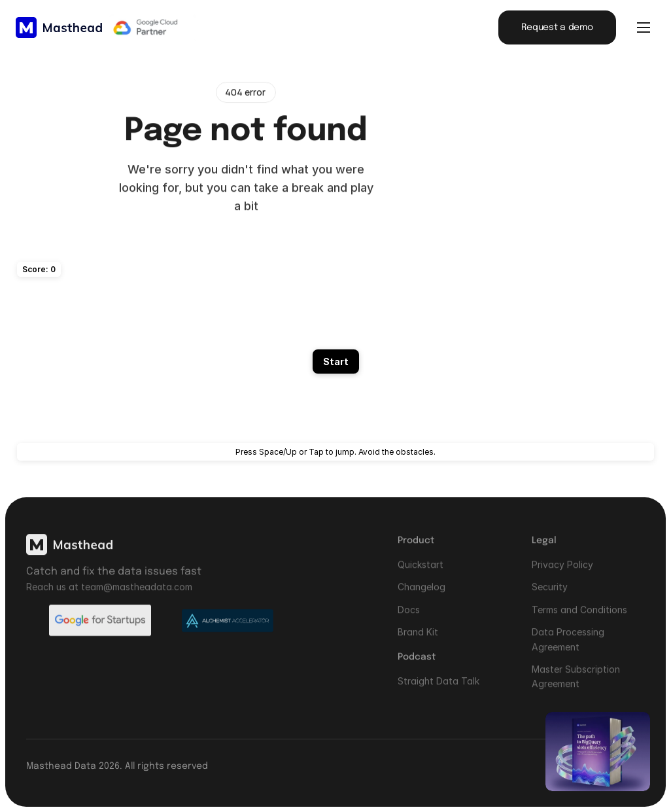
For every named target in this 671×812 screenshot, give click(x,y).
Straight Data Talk (439, 687)
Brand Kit (418, 638)
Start (336, 362)
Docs (409, 616)
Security (550, 594)
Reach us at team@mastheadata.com (109, 593)
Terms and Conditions (579, 616)
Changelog (422, 594)
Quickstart (421, 571)
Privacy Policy (562, 571)
